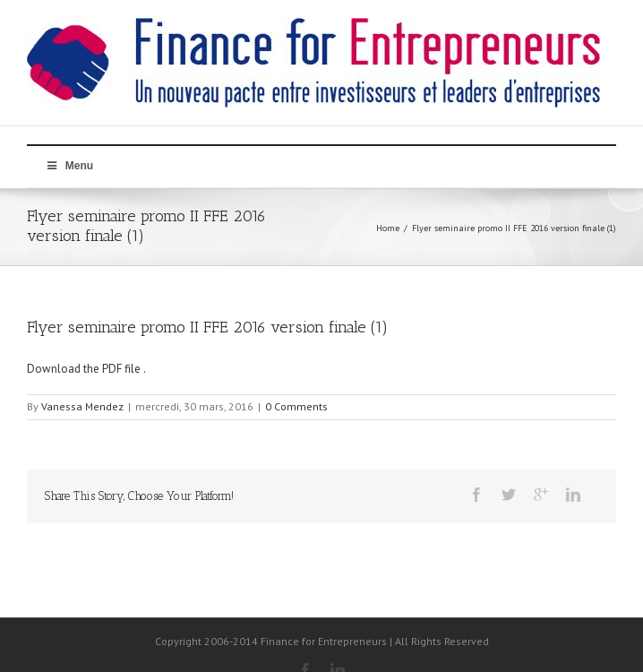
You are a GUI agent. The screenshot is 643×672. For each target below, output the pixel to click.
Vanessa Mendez (82, 406)
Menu (69, 166)
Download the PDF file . (86, 369)
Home (388, 228)
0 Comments (296, 406)
